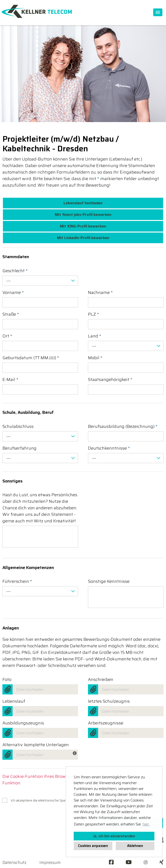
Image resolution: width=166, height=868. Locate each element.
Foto (7, 680)
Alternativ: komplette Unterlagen (36, 745)
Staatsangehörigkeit (110, 380)
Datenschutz (14, 862)
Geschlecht (15, 271)
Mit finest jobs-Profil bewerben (83, 215)
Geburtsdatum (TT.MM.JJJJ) (31, 358)
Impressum (50, 862)
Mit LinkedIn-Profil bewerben (83, 238)
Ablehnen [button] (135, 846)
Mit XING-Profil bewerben (83, 226)
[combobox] (40, 281)
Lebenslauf (14, 701)
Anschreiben (101, 680)
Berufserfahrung (19, 448)
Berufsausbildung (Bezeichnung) (123, 427)
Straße (11, 314)
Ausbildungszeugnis (23, 723)
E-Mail (10, 380)
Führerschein (17, 581)
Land (95, 336)
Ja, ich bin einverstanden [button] (114, 836)
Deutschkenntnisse (109, 448)
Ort (7, 336)
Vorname (13, 293)
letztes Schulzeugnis (109, 701)
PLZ (94, 314)
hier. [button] (146, 824)
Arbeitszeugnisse (106, 723)
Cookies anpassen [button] (93, 846)
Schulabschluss (18, 427)
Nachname (100, 293)
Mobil (95, 358)
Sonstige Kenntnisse (109, 581)
